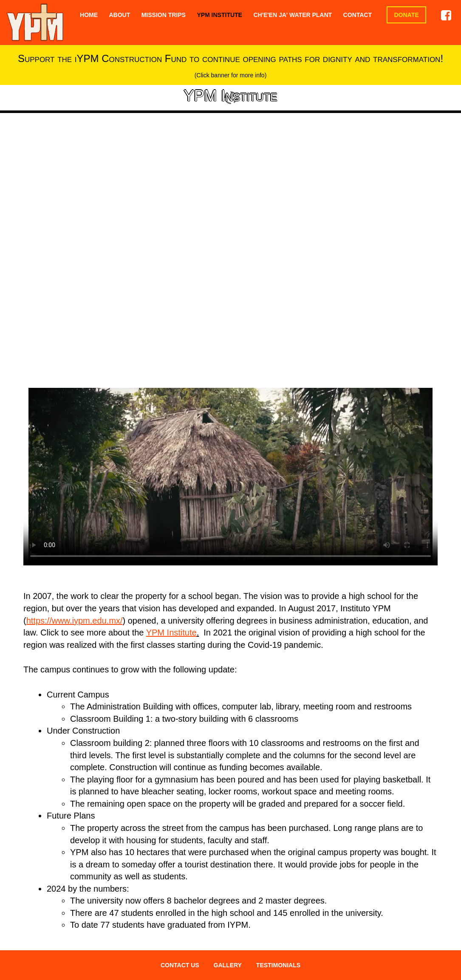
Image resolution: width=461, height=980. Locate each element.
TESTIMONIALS (278, 965)
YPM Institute (219, 15)
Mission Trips (164, 15)
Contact (358, 15)
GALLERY (228, 965)
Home (89, 15)
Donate (406, 15)
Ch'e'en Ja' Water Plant (293, 15)
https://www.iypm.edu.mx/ (75, 621)
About (119, 15)
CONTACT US (180, 965)
